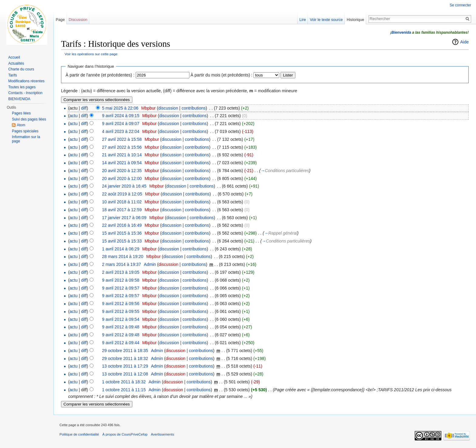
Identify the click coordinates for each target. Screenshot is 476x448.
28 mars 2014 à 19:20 (123, 256)
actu (73, 116)
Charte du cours (21, 69)
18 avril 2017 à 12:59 (122, 210)
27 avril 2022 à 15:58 (122, 139)
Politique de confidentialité (79, 434)
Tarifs (13, 75)
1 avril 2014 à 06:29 (121, 249)
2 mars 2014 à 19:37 (121, 264)
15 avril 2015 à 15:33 (122, 241)
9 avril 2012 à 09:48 (121, 327)
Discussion (78, 20)
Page (60, 20)
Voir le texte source (326, 20)
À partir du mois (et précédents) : (222, 75)
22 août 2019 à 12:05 (122, 194)
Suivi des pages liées (29, 119)
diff (84, 108)
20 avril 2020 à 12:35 (122, 171)
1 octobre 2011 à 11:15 (124, 390)
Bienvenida (401, 32)
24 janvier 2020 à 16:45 (124, 186)
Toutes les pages (22, 87)
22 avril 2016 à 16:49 (122, 225)
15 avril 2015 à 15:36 (122, 233)
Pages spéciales (25, 131)
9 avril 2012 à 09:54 (121, 319)
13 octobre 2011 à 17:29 (125, 366)
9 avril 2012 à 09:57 (121, 288)
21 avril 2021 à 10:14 (122, 155)
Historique (355, 20)
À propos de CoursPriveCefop (125, 434)
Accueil (14, 57)
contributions (194, 108)
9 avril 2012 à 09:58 (121, 280)
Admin (150, 264)
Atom (21, 125)
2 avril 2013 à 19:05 (121, 272)
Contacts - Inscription (25, 93)
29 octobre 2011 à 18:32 (125, 358)
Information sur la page (26, 139)
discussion (168, 108)
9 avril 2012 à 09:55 (121, 311)
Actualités (16, 63)
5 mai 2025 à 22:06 (120, 108)
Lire (303, 20)
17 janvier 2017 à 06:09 (124, 218)
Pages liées (21, 113)
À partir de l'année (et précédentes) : (100, 75)
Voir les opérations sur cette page (91, 54)
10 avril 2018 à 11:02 (122, 202)
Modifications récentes (26, 81)
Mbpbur (148, 108)
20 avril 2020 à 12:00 (122, 178)
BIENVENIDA (19, 99)
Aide (464, 42)
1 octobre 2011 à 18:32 (124, 382)
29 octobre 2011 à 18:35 (125, 351)
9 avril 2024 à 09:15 (121, 116)
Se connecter (460, 5)
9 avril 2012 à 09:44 (121, 343)
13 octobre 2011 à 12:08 (125, 374)
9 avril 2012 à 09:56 (121, 304)
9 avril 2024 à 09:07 (121, 124)
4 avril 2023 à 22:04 (121, 131)
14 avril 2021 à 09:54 (122, 163)
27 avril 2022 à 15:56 (122, 147)
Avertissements (162, 434)
